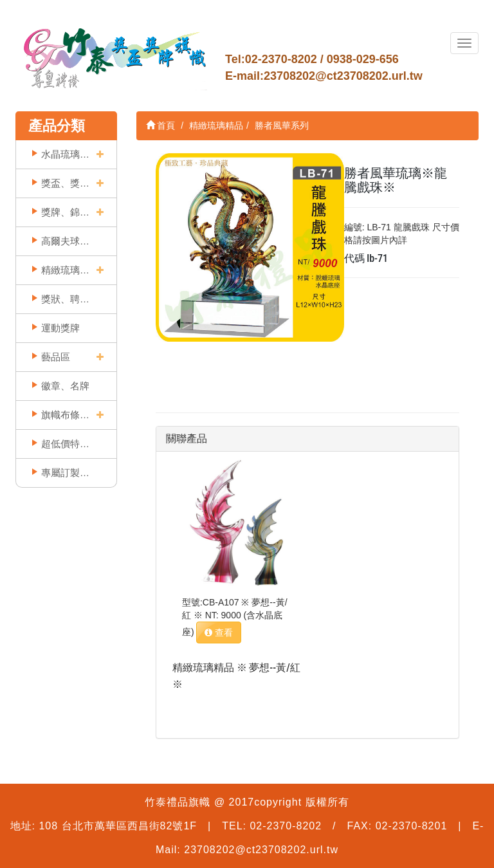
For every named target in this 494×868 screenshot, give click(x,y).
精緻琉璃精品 (65, 270)
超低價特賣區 (65, 444)
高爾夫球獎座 (65, 241)
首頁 (161, 125)
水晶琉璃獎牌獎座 (65, 154)
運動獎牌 (60, 328)
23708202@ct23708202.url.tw (343, 76)
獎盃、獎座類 (65, 183)
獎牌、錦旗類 (65, 212)
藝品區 (56, 357)
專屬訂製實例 (65, 473)
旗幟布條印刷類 (65, 415)
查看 (219, 633)
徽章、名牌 (65, 386)
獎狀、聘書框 (65, 299)
